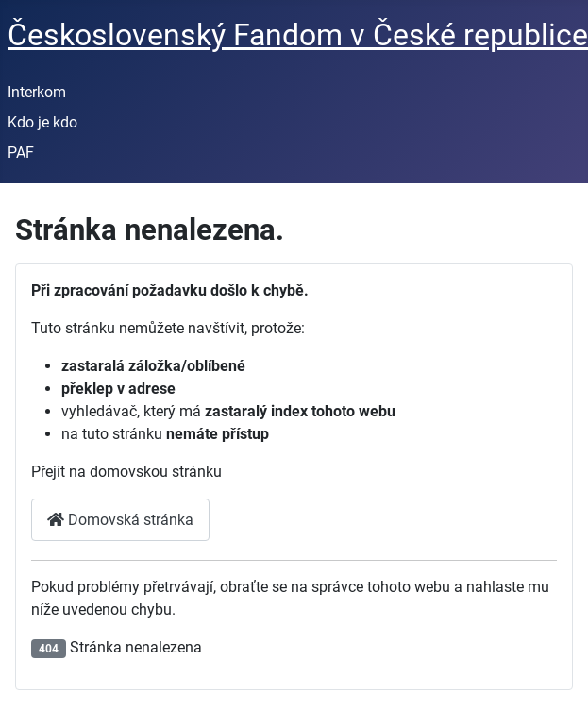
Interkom (37, 92)
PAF (21, 152)
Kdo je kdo (42, 122)
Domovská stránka (120, 520)
